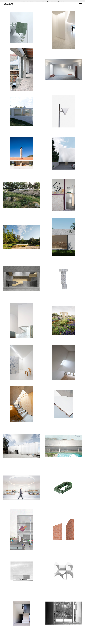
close (62, 1)
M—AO (8, 4)
